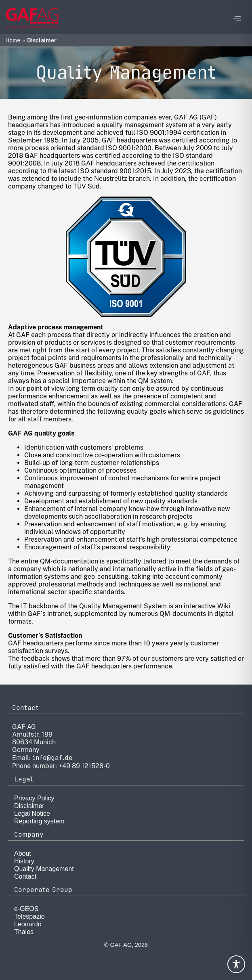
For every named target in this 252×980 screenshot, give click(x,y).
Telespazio (29, 916)
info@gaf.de (52, 758)
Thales (24, 932)
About (23, 853)
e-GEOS (26, 909)
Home (13, 40)
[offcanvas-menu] (237, 18)
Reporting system (39, 821)
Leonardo (28, 924)
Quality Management (44, 869)
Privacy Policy (34, 798)
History (24, 861)
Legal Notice (32, 814)
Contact (25, 876)
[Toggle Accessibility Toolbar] (236, 964)
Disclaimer (29, 806)
